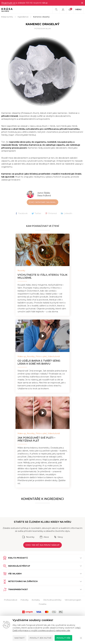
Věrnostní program (73, 600)
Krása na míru (7, 17)
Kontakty (36, 600)
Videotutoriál (54, 356)
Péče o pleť (41, 356)
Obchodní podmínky (52, 600)
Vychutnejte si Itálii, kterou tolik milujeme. (42, 276)
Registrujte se (8, 3)
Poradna (43, 604)
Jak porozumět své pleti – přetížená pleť (36, 439)
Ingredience (23, 17)
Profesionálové (11, 600)
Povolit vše (63, 638)
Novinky (21, 271)
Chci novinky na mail (42, 202)
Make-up (22, 356)
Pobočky (25, 600)
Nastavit (19, 638)
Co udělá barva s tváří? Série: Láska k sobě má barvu (39, 362)
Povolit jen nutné (41, 638)
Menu (78, 9)
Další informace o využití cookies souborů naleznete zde (41, 630)
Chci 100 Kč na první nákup (43, 545)
